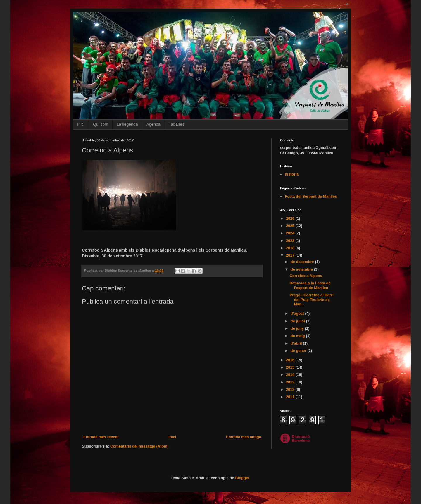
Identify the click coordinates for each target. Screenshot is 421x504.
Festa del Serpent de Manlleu (311, 196)
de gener (299, 351)
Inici (81, 124)
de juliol (298, 321)
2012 (291, 389)
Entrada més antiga (244, 437)
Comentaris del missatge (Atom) (139, 446)
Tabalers (177, 124)
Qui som (101, 124)
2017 (291, 255)
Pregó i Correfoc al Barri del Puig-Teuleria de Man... (311, 300)
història (292, 174)
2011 (291, 397)
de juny (298, 328)
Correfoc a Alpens (306, 276)
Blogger (242, 478)
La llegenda (127, 124)
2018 (291, 248)
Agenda (153, 124)
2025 (291, 226)
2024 (291, 233)
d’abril (297, 343)
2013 (291, 382)
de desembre (303, 262)
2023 (291, 241)
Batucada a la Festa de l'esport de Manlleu (310, 285)
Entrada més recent (101, 437)
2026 (291, 218)
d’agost (298, 313)
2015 (291, 367)
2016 (291, 360)
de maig (298, 336)
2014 (291, 375)
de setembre (302, 269)
